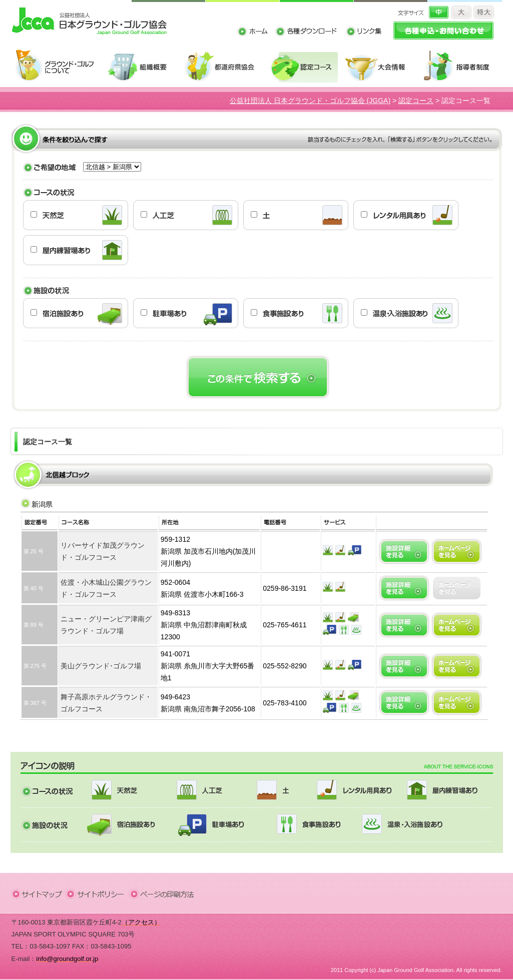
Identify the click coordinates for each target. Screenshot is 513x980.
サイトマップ (39, 893)
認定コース (305, 66)
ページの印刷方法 (163, 893)
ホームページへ (457, 552)
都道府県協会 (224, 66)
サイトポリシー (98, 893)
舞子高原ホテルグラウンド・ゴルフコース (106, 703)
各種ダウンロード (310, 33)
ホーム (256, 33)
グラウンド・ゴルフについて (58, 66)
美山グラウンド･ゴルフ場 (101, 666)
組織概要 (143, 66)
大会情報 (380, 66)
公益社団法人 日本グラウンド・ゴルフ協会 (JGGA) (310, 101)
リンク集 (363, 33)
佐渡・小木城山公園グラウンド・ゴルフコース (106, 588)
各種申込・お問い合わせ (443, 31)
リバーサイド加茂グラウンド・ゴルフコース (103, 551)
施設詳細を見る (404, 552)
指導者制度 (460, 66)
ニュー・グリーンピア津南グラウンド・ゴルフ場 (106, 625)
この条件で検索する (258, 377)
